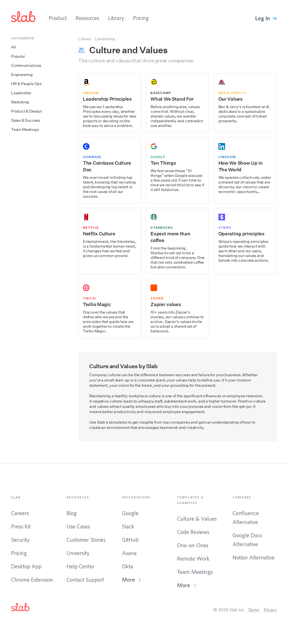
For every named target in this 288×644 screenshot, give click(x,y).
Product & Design (26, 111)
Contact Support (85, 580)
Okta (128, 566)
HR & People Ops (26, 84)
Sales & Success (26, 120)
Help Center (81, 566)
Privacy (270, 610)
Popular (18, 56)
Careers (20, 513)
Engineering (22, 75)
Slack (128, 526)
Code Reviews (193, 532)
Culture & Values (197, 519)
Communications (26, 66)
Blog (72, 513)
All (13, 47)
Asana (129, 553)
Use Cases (78, 526)
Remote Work (193, 558)
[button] (25, 608)
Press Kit (21, 526)
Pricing (141, 18)
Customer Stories (86, 540)
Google (130, 513)
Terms (254, 610)
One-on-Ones (193, 545)
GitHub (130, 540)
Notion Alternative (254, 557)
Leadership (21, 93)
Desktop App (26, 566)
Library (116, 18)
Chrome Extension (32, 580)
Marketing (20, 102)
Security (20, 540)
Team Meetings (25, 130)
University (78, 553)
